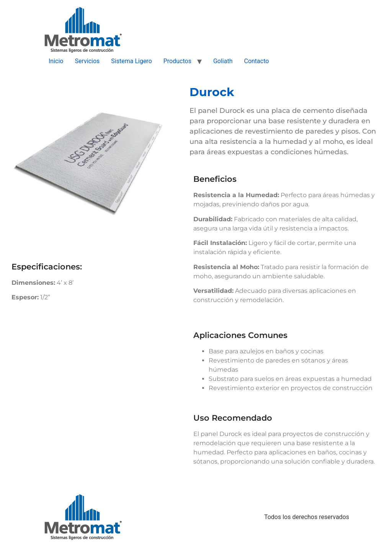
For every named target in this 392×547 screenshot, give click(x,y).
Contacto (256, 61)
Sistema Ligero (131, 61)
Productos (177, 61)
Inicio (56, 61)
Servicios (87, 61)
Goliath (223, 61)
